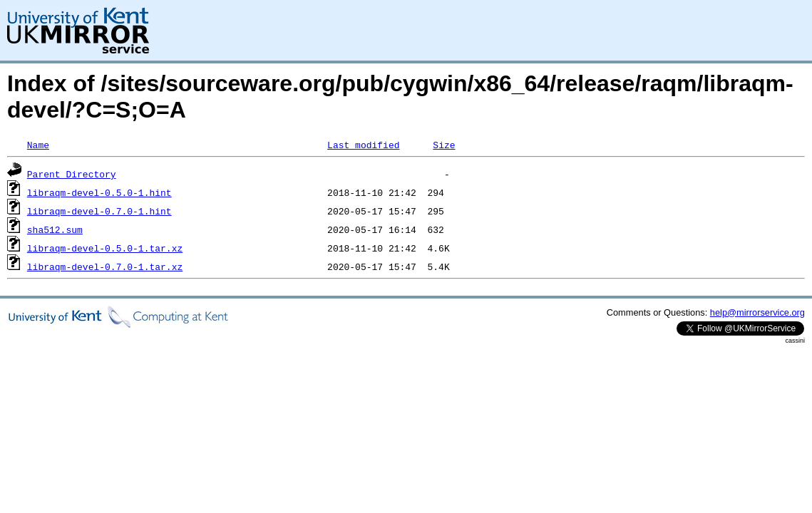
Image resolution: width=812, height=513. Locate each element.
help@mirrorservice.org (757, 312)
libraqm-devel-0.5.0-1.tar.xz (105, 248)
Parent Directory (72, 174)
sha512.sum (55, 229)
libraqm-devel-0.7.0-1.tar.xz (105, 266)
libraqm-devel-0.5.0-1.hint (99, 192)
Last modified (363, 145)
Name (38, 145)
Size (444, 145)
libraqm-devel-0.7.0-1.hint (99, 211)
